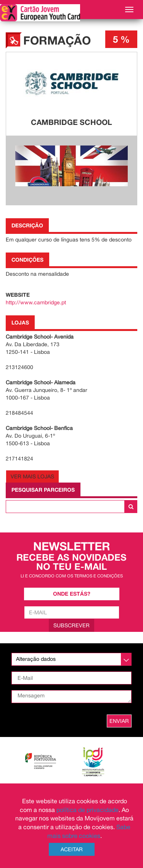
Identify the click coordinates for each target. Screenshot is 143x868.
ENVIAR (119, 721)
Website (18, 295)
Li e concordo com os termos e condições (72, 576)
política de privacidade (88, 810)
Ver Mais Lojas (32, 476)
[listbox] (71, 659)
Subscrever (71, 625)
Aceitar (72, 849)
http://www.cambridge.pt (36, 302)
